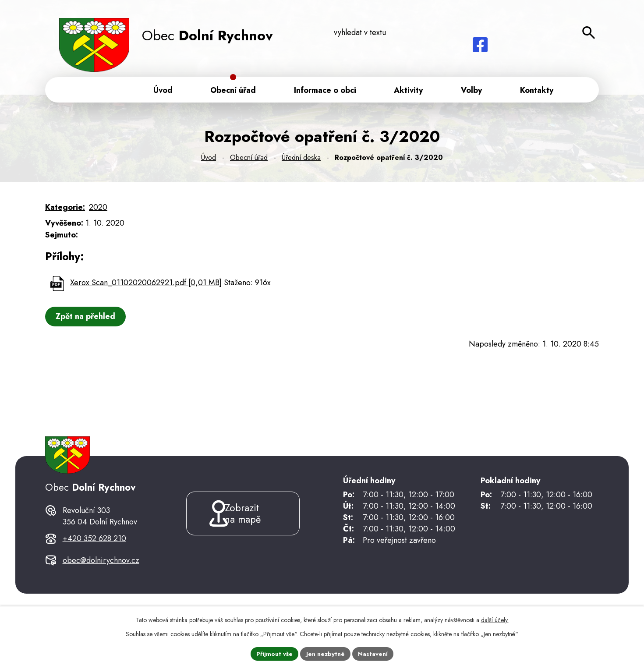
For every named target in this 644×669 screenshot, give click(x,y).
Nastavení (374, 653)
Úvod (209, 159)
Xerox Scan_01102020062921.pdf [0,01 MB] (146, 284)
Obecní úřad (249, 159)
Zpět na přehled (87, 318)
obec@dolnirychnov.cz (101, 577)
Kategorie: (65, 209)
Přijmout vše (274, 653)
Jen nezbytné (326, 653)
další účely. (495, 619)
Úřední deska (301, 159)
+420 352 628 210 (94, 555)
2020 (98, 209)
